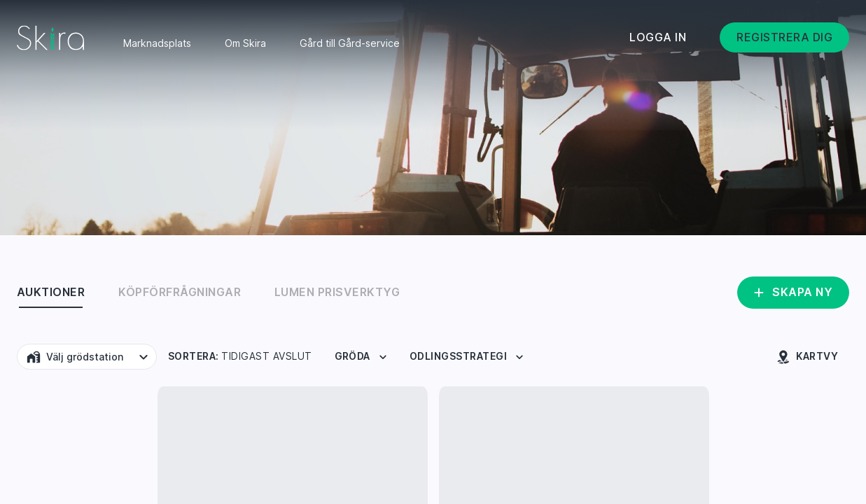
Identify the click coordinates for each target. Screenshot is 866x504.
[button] (87, 357)
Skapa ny (792, 293)
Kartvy (807, 357)
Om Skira (245, 43)
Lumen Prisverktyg (337, 292)
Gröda (362, 357)
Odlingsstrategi (468, 357)
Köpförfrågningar (180, 292)
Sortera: (240, 356)
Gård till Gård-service (350, 43)
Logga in (658, 37)
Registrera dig (784, 37)
